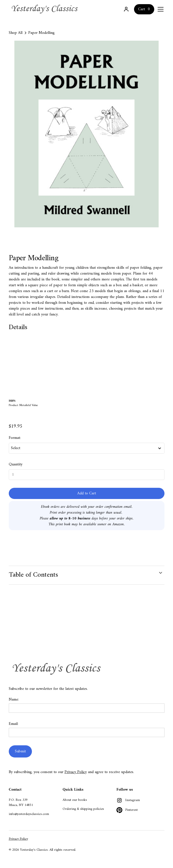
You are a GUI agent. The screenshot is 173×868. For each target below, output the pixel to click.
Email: (14, 724)
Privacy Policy (76, 772)
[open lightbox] (87, 134)
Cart (142, 9)
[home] (45, 9)
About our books (75, 800)
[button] (160, 9)
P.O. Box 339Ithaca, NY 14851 (21, 803)
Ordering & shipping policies (83, 809)
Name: (14, 700)
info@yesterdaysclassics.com (29, 814)
